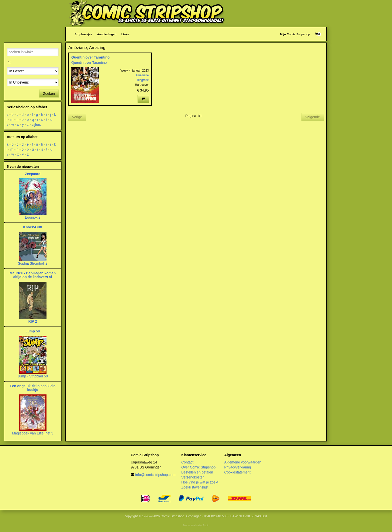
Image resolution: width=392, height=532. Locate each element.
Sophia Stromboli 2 (33, 263)
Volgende (312, 117)
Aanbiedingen (107, 34)
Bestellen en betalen (197, 472)
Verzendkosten (193, 477)
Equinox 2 (33, 217)
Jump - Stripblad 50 (33, 376)
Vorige (77, 117)
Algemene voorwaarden (243, 462)
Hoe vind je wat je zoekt (200, 482)
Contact (187, 462)
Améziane (142, 75)
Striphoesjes (83, 34)
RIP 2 (33, 321)
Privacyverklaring (238, 467)
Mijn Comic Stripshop (295, 34)
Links (125, 34)
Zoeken (49, 94)
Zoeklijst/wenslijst (195, 487)
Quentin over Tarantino (90, 57)
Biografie (143, 80)
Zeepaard (33, 174)
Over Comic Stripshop (198, 467)
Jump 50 (33, 331)
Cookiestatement (237, 472)
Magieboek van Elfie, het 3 (33, 433)
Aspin (206, 525)
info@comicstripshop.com (155, 475)
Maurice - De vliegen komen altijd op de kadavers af (32, 275)
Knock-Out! (33, 227)
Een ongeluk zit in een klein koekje (33, 388)
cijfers (37, 125)
